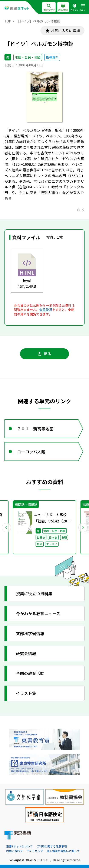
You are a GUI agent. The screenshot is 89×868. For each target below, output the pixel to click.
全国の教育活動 (30, 673)
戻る (44, 354)
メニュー (83, 8)
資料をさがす (49, 8)
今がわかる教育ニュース (38, 613)
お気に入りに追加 (65, 31)
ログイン (74, 8)
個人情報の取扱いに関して (63, 851)
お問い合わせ (14, 851)
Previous (6, 527)
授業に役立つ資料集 (34, 593)
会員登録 (46, 310)
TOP (8, 21)
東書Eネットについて (19, 846)
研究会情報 (26, 653)
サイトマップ (35, 851)
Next (83, 527)
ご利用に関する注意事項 (52, 846)
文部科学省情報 (30, 633)
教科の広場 (63, 8)
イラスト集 (26, 693)
